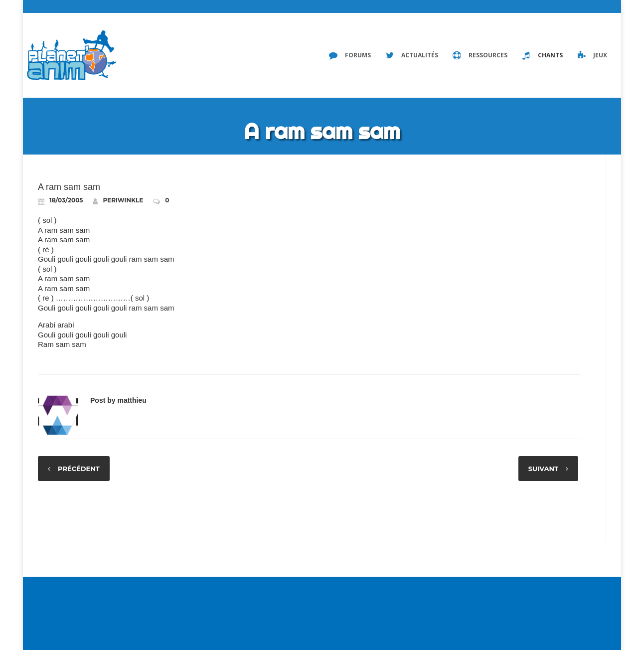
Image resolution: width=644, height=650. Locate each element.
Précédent (79, 469)
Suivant (543, 469)
